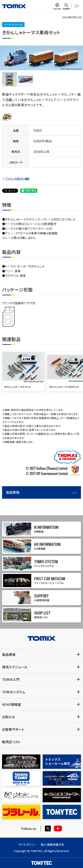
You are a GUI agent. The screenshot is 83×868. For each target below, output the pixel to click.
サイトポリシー (28, 845)
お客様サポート (13, 729)
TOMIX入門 (11, 679)
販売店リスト (11, 742)
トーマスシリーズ (13, 24)
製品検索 (9, 654)
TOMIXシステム (14, 692)
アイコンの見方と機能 (17, 179)
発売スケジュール (15, 667)
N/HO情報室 (12, 704)
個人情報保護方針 (53, 845)
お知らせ (8, 717)
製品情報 (41, 492)
